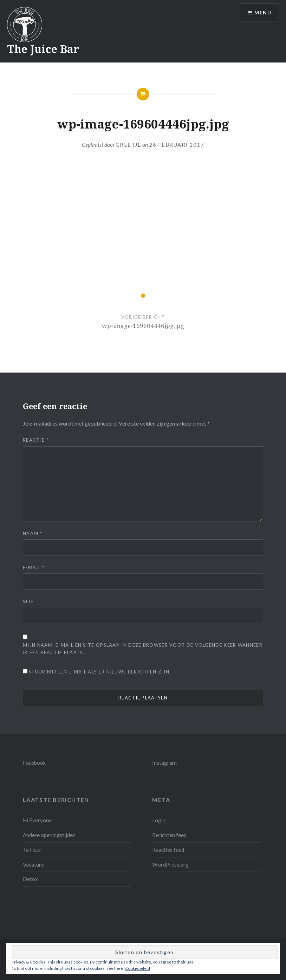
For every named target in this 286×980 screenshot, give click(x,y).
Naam (32, 533)
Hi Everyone (37, 820)
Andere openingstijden (49, 835)
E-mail (34, 567)
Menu (263, 12)
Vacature (33, 864)
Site (28, 601)
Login (159, 820)
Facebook (34, 763)
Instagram (164, 763)
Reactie (36, 440)
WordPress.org (170, 864)
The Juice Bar (43, 49)
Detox (30, 879)
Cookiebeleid (138, 968)
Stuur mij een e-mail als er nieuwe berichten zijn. (100, 672)
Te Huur (32, 850)
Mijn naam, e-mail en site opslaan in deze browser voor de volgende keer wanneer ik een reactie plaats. (143, 649)
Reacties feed (168, 850)
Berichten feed (169, 835)
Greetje (129, 145)
